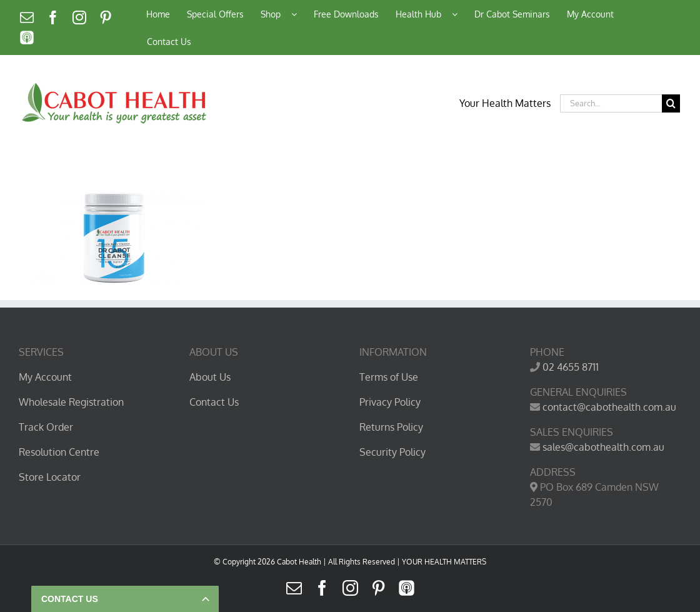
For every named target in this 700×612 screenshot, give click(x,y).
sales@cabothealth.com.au (603, 447)
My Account (45, 377)
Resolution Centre (59, 452)
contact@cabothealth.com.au (609, 407)
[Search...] (611, 103)
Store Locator (50, 477)
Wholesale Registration (71, 402)
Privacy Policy (390, 402)
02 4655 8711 (571, 367)
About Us (210, 377)
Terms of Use (389, 377)
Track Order (46, 427)
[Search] (671, 103)
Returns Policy (391, 427)
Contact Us (214, 402)
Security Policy (392, 452)
